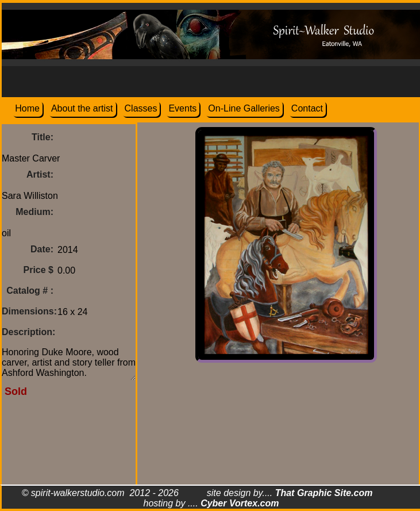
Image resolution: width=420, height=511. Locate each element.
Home (27, 108)
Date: (42, 249)
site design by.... (290, 493)
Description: (28, 332)
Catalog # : (30, 291)
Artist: (40, 174)
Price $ (38, 270)
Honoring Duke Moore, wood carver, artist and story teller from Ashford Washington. (69, 362)
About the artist (82, 108)
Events (182, 108)
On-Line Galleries (244, 108)
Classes (141, 108)
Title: (43, 137)
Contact (307, 108)
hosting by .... (211, 503)
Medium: (34, 212)
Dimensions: (29, 311)
